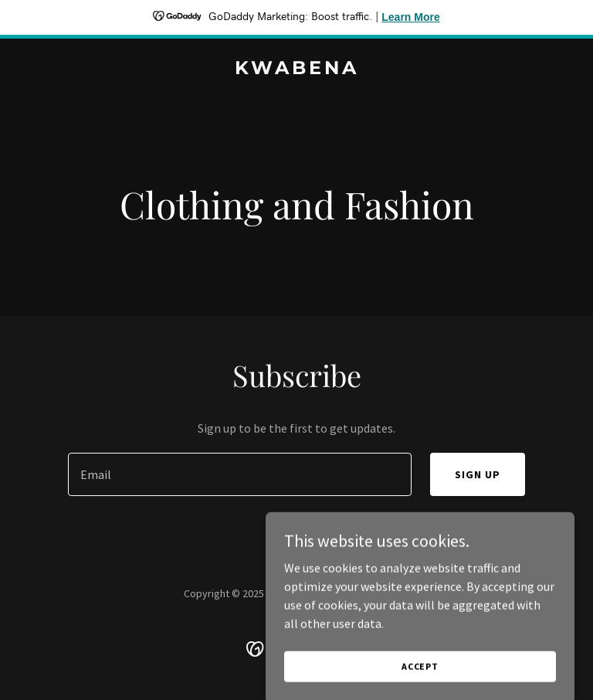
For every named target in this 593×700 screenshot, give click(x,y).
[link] (297, 70)
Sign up (478, 474)
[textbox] (240, 474)
